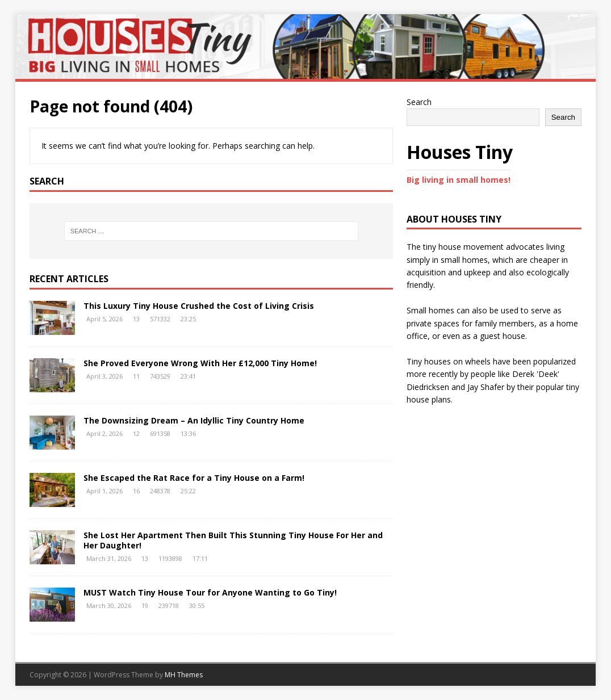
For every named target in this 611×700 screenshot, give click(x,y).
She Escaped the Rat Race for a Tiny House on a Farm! (194, 478)
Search (419, 102)
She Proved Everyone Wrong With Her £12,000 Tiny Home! (200, 363)
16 (136, 491)
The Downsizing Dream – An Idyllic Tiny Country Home (194, 420)
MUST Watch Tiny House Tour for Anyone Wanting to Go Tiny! (210, 592)
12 (136, 433)
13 (136, 319)
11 (136, 376)
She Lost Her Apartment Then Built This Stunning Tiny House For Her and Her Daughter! (233, 540)
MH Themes (184, 675)
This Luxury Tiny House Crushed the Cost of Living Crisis (199, 306)
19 (145, 605)
